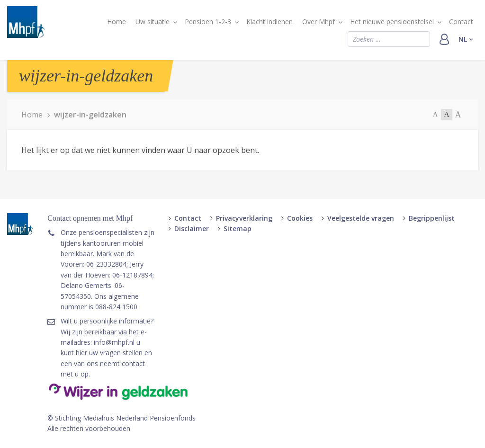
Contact (461, 22)
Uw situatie (153, 22)
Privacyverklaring (244, 218)
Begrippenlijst (432, 218)
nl (466, 39)
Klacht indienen (269, 22)
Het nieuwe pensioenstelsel (392, 22)
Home (117, 22)
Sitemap (238, 228)
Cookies (300, 218)
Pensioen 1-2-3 (208, 22)
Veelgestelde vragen (361, 218)
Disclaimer (192, 228)
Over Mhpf (319, 22)
